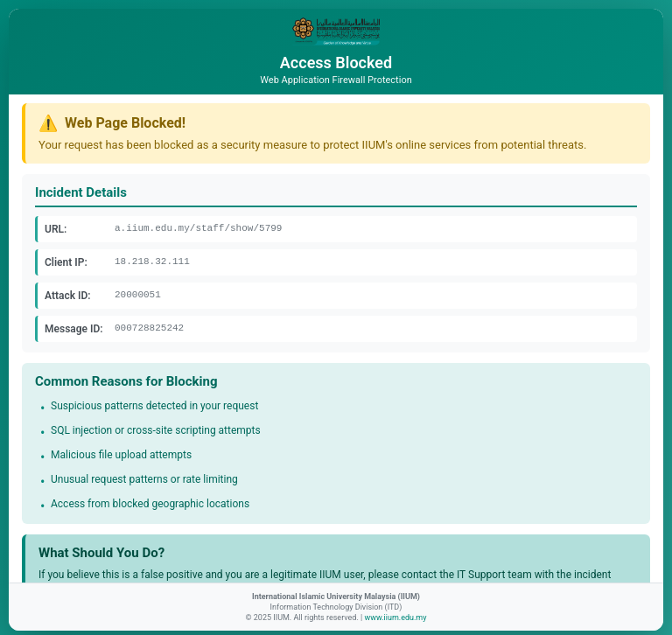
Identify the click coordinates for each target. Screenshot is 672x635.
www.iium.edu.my (395, 618)
